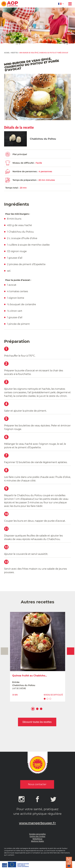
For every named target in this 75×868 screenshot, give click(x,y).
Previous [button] (4, 651)
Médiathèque (37, 839)
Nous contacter (37, 784)
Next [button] (71, 651)
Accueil (7, 53)
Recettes (15, 53)
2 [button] (39, 711)
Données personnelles (37, 834)
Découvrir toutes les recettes (37, 722)
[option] (38, 657)
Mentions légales (37, 841)
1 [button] (34, 711)
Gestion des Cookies (37, 836)
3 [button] (43, 711)
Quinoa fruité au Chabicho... (30, 676)
